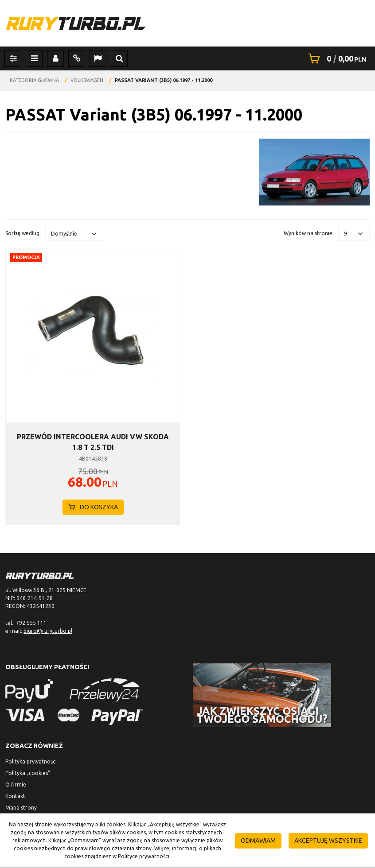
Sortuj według (23, 233)
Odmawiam (258, 841)
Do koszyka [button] (93, 507)
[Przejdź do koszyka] (346, 58)
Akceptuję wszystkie (328, 841)
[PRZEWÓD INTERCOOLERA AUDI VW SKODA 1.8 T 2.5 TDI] (93, 442)
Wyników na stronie (309, 233)
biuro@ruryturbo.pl (48, 631)
